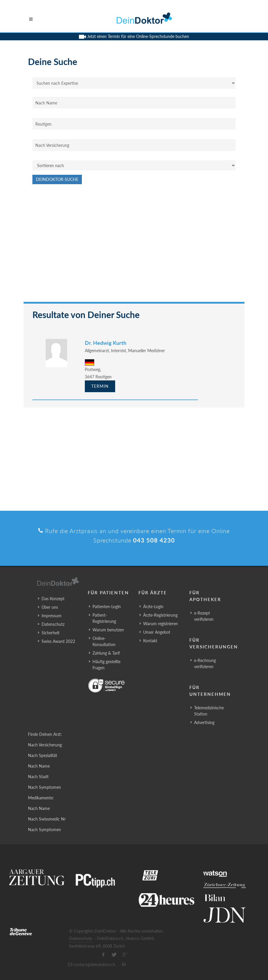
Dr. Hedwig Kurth (106, 343)
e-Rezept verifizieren (204, 616)
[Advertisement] (134, 246)
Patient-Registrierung (104, 618)
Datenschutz (53, 624)
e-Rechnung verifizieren (205, 663)
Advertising (204, 722)
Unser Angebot (157, 632)
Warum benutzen (108, 630)
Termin (100, 386)
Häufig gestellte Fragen (106, 665)
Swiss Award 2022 (58, 641)
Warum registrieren (161, 624)
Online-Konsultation (104, 641)
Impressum (52, 616)
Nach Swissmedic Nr (47, 819)
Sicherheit (51, 633)
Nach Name (39, 766)
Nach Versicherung (45, 745)
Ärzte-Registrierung (160, 615)
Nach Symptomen (44, 787)
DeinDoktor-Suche (57, 179)
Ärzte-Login (153, 607)
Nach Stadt (38, 777)
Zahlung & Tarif (106, 653)
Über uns (50, 607)
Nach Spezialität (43, 755)
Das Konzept (53, 599)
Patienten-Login (107, 607)
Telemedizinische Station (209, 711)
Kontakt (150, 641)
